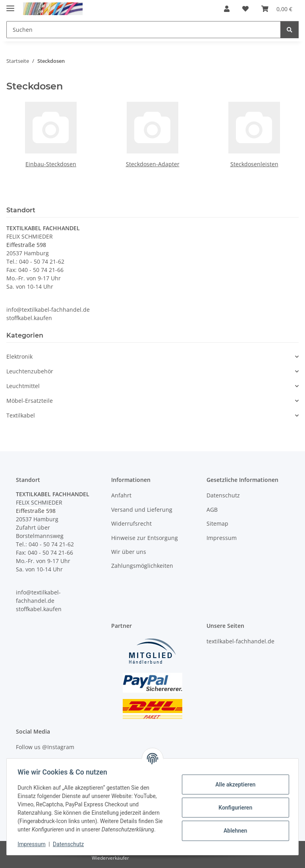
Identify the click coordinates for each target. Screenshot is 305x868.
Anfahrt (121, 495)
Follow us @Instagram (45, 747)
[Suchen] (290, 30)
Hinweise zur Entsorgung (145, 538)
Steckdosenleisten (254, 164)
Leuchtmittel (23, 386)
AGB (212, 510)
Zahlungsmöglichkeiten (142, 566)
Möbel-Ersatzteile (30, 401)
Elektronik (19, 356)
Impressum (33, 844)
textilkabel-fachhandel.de (240, 641)
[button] (227, 9)
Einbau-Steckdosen (51, 164)
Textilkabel (21, 415)
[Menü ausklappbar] (10, 5)
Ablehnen (233, 831)
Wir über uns (129, 552)
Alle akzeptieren (233, 785)
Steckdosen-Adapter (153, 164)
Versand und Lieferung (142, 510)
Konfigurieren (233, 808)
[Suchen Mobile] (144, 30)
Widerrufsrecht (131, 523)
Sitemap (217, 523)
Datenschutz (70, 844)
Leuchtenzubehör (30, 371)
